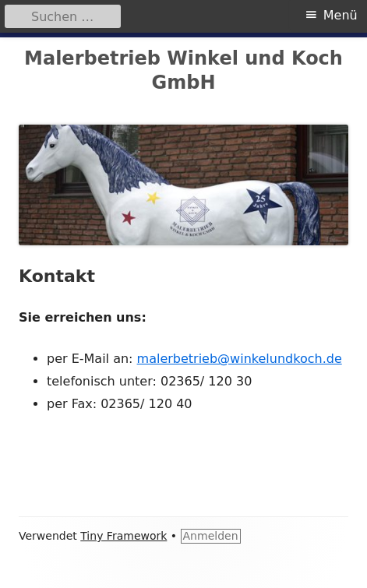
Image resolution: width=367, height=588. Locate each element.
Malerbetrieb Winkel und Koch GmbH (183, 70)
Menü (341, 15)
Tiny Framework (124, 536)
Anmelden (211, 536)
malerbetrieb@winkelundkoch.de (240, 359)
